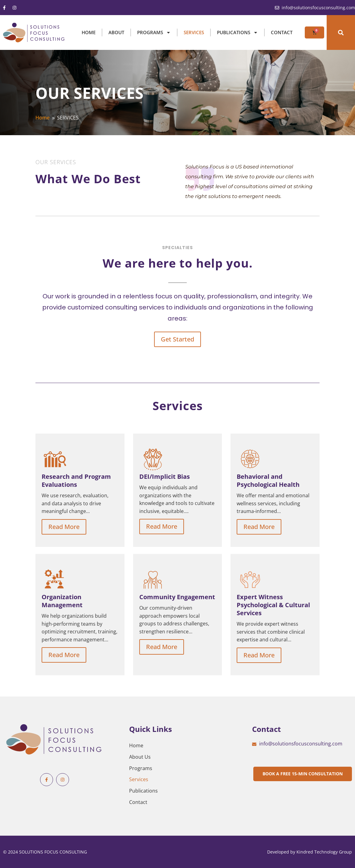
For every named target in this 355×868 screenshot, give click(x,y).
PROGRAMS (154, 32)
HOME (89, 32)
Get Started (177, 339)
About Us (140, 757)
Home (136, 745)
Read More (64, 527)
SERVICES (194, 32)
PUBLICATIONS (237, 32)
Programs (141, 768)
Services (139, 779)
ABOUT (116, 32)
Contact (282, 32)
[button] (341, 32)
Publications (143, 791)
